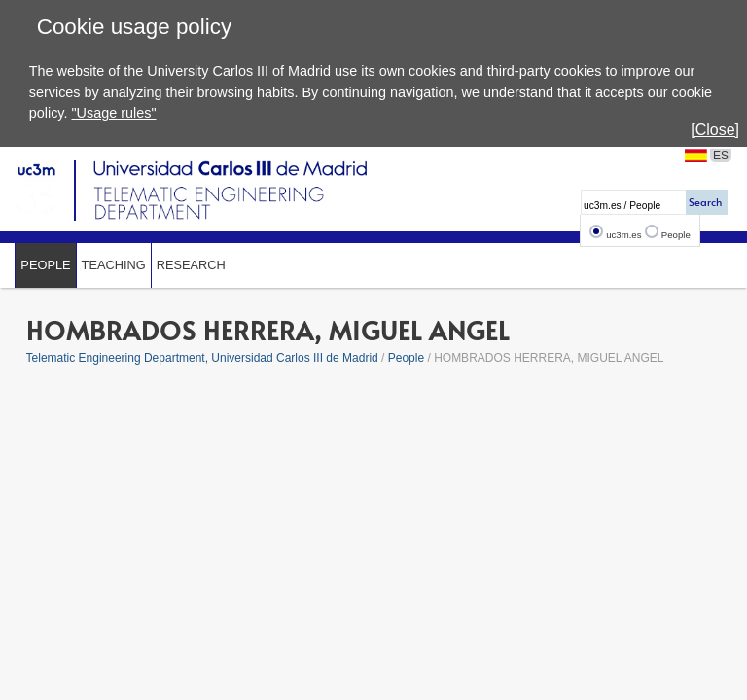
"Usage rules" (113, 113)
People (676, 235)
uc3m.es (623, 235)
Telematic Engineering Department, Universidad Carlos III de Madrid (202, 358)
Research (191, 265)
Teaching (114, 265)
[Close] (715, 130)
